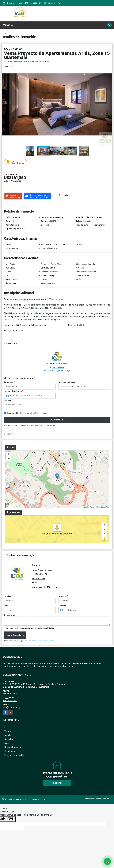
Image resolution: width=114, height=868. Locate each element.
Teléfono (63, 606)
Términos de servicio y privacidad (41, 425)
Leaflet (87, 507)
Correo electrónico (68, 382)
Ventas (8, 731)
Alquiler (8, 735)
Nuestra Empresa (13, 747)
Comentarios (10, 615)
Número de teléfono (13, 391)
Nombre (8, 596)
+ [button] (9, 455)
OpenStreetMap (103, 507)
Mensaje (8, 400)
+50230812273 (53, 3)
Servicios (9, 739)
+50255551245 (35, 3)
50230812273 (58, 368)
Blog (7, 743)
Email (7, 606)
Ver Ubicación (49, 534)
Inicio (4, 33)
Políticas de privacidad (15, 755)
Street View (16, 162)
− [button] (9, 459)
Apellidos (63, 596)
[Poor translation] (11, 819)
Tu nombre (9, 382)
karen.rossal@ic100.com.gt (58, 370)
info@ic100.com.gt (12, 707)
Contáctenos (10, 751)
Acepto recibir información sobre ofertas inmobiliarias (30, 628)
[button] (110, 66)
